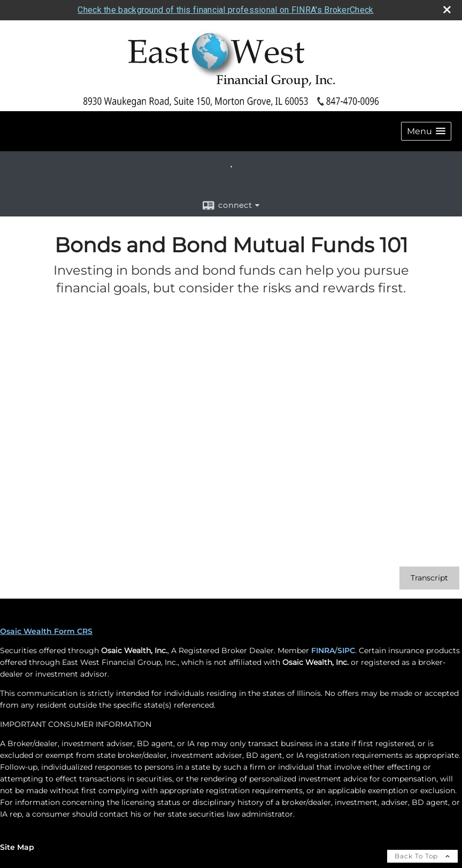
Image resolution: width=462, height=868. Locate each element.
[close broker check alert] (447, 10)
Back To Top (422, 856)
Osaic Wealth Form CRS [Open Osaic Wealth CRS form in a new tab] (46, 631)
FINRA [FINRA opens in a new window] (323, 650)
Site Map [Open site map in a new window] (17, 847)
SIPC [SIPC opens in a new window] (346, 650)
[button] (426, 131)
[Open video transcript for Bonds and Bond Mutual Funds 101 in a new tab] (429, 578)
